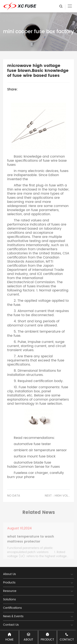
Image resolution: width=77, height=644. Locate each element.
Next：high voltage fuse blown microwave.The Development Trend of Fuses (57, 496)
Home (9, 637)
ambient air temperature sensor (40, 450)
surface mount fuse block (35, 456)
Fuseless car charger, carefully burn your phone (36, 475)
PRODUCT (48, 637)
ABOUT (29, 637)
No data (14, 496)
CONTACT (67, 637)
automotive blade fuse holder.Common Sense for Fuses (33, 465)
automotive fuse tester (32, 444)
